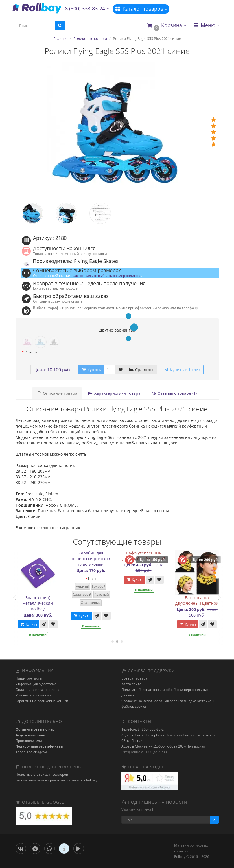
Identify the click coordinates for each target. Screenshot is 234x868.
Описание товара (57, 393)
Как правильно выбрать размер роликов (106, 275)
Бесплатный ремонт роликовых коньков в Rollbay (56, 780)
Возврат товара (134, 678)
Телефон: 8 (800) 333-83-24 (144, 729)
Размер (31, 352)
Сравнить (142, 370)
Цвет (95, 579)
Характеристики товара (114, 393)
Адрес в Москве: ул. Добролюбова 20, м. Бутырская (163, 746)
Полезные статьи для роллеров (42, 774)
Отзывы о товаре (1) (174, 393)
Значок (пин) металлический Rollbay (40, 603)
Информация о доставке (36, 684)
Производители (29, 741)
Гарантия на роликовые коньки (42, 701)
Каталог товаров (141, 9)
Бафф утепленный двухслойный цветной (146, 556)
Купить (31, 624)
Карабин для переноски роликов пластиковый (93, 559)
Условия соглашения (33, 695)
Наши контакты (29, 678)
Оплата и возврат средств (37, 690)
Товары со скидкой (31, 752)
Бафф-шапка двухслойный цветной (199, 600)
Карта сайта (131, 684)
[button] (167, 26)
